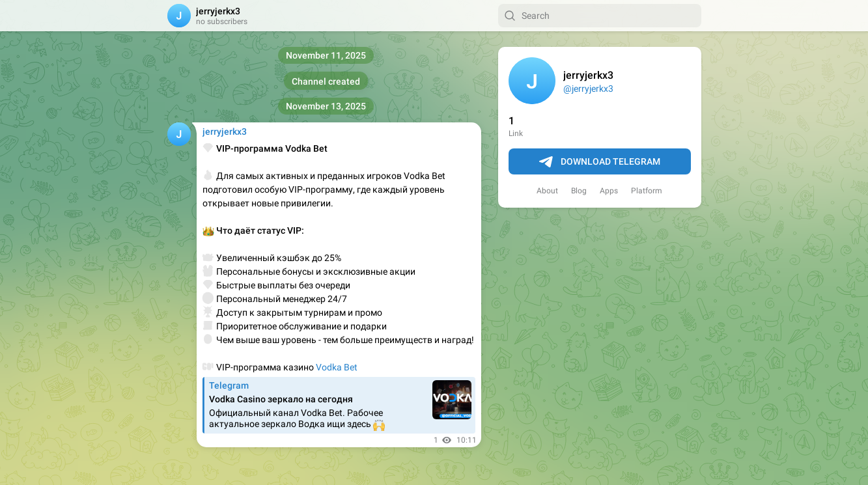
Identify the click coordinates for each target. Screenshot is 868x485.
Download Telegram (600, 162)
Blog (579, 191)
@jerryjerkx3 (588, 89)
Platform (647, 191)
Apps (609, 191)
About (547, 191)
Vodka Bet (337, 367)
